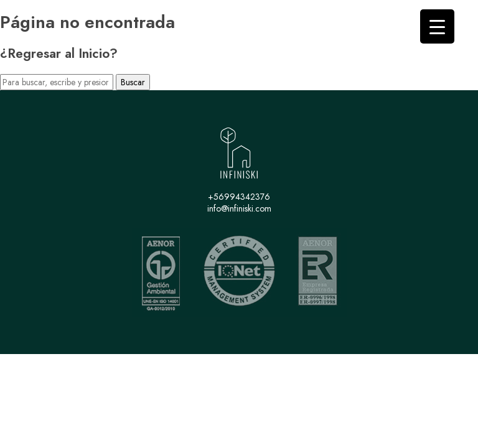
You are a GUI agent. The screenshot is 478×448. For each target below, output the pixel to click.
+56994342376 (239, 197)
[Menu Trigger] (437, 26)
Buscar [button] (133, 82)
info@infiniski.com (239, 208)
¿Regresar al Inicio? (59, 54)
